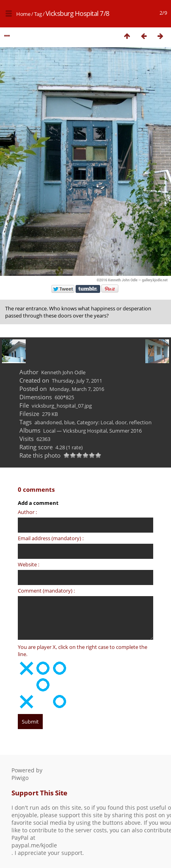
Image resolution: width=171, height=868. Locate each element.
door (121, 422)
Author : (27, 512)
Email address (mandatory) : (51, 538)
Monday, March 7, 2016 (77, 389)
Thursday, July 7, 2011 (77, 381)
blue (69, 422)
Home (23, 14)
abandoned (48, 422)
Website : (28, 564)
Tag (38, 14)
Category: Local (95, 422)
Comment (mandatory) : (46, 591)
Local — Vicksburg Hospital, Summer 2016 (92, 431)
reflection (140, 422)
